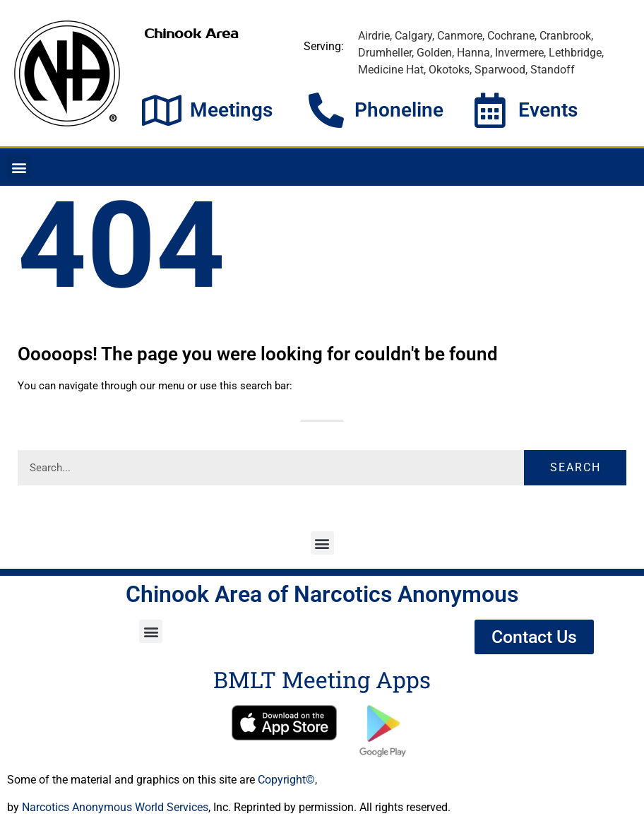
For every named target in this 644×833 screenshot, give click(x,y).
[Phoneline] (326, 110)
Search (576, 467)
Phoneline (399, 110)
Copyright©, (287, 780)
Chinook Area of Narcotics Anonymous (322, 594)
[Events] (490, 110)
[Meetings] (162, 110)
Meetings (231, 110)
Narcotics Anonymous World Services (115, 807)
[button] (19, 167)
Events (548, 110)
